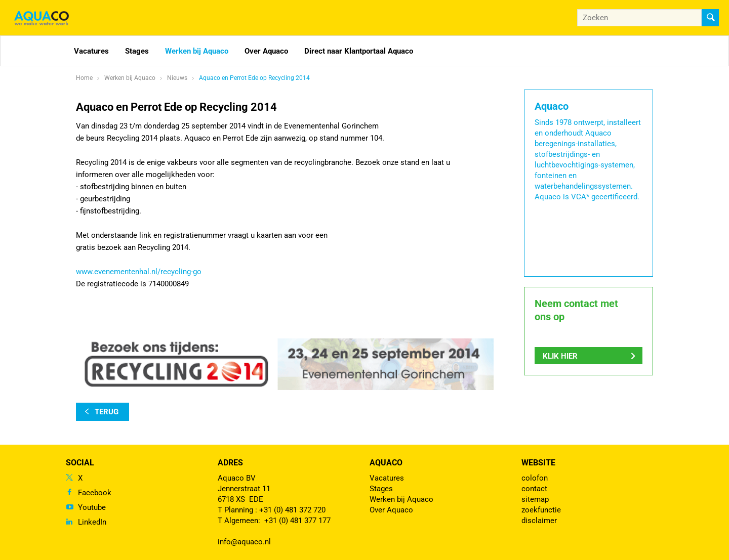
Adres (230, 463)
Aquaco (386, 463)
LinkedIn (92, 522)
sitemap (535, 499)
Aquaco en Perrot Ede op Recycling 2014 (254, 78)
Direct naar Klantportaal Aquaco (359, 51)
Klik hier (560, 356)
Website (538, 463)
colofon (535, 478)
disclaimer (539, 521)
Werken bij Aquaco (197, 51)
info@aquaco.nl (244, 542)
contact (534, 489)
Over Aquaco (266, 51)
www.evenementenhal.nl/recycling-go (139, 272)
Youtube (92, 507)
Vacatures (91, 51)
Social (80, 463)
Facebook (95, 493)
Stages (137, 51)
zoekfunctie (541, 510)
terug (107, 412)
